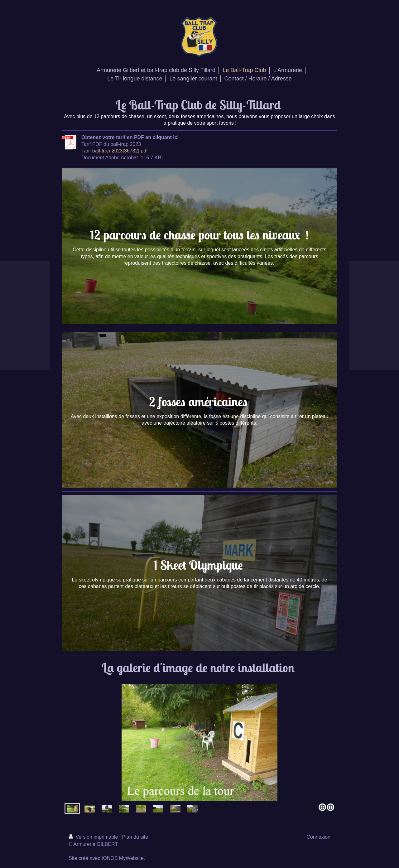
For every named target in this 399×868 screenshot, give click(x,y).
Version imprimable (94, 837)
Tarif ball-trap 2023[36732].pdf (115, 151)
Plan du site (135, 837)
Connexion (319, 837)
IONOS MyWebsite (123, 858)
